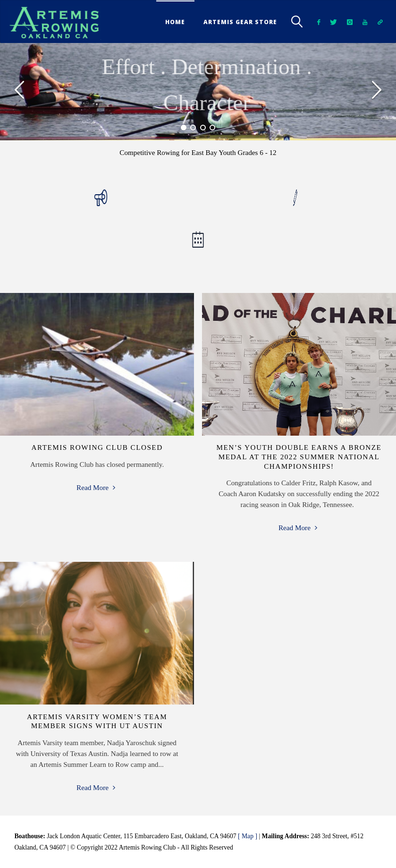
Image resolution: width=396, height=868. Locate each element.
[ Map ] (248, 836)
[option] (198, 91)
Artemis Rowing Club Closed (97, 447)
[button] (20, 92)
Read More (97, 487)
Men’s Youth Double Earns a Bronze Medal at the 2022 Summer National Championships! (299, 457)
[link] (298, 22)
